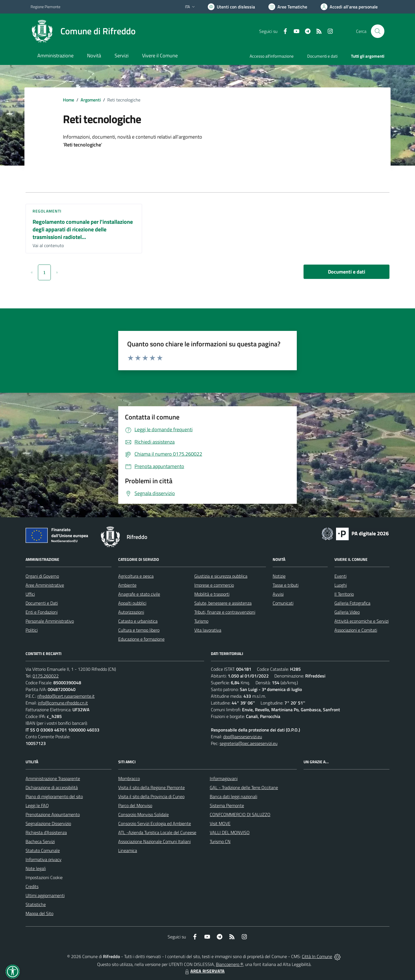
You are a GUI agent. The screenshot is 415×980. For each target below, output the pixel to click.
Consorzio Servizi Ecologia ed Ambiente (155, 823)
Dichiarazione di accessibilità (52, 787)
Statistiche (36, 904)
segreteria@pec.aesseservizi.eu (248, 743)
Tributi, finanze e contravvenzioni (225, 612)
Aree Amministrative (45, 585)
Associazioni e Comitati (356, 630)
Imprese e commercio (214, 585)
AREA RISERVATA (204, 971)
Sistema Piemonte (227, 805)
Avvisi (278, 594)
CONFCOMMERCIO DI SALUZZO (240, 814)
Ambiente (127, 585)
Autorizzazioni (131, 612)
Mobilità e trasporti (212, 594)
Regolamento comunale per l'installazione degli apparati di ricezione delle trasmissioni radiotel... (83, 229)
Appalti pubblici (132, 603)
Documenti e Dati (42, 603)
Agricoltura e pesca (136, 576)
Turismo (201, 621)
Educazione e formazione (141, 639)
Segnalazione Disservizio (48, 823)
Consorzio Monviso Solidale (143, 814)
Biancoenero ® (230, 964)
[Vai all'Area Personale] (349, 7)
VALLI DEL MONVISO (230, 832)
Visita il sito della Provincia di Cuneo (151, 796)
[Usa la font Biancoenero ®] (231, 7)
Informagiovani (224, 778)
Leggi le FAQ (37, 805)
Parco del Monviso (135, 805)
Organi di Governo (42, 576)
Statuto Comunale (43, 850)
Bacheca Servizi (40, 841)
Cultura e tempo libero (139, 630)
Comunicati (283, 603)
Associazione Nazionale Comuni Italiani (154, 841)
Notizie (279, 576)
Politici (32, 630)
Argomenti (91, 100)
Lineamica (128, 850)
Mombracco (129, 778)
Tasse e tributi (286, 585)
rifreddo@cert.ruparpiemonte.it (66, 696)
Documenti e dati (347, 272)
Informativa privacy (44, 859)
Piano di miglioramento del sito (54, 796)
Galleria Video (347, 612)
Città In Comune (317, 956)
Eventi (340, 576)
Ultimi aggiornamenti (45, 895)
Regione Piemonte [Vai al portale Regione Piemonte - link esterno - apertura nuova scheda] (45, 7)
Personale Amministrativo (50, 621)
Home (69, 100)
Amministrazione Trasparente (53, 778)
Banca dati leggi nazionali (233, 796)
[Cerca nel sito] (378, 31)
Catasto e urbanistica (138, 621)
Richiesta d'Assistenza (46, 832)
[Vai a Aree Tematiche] (288, 7)
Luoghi (341, 585)
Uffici (30, 594)
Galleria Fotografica (352, 603)
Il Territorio (344, 594)
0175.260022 (46, 676)
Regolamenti (47, 211)
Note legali (36, 868)
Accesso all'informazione (272, 56)
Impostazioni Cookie (44, 877)
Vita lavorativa (208, 630)
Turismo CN (220, 841)
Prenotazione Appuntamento (53, 814)
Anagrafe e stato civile (139, 594)
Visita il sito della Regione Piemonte (151, 787)
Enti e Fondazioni (42, 612)
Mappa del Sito (39, 913)
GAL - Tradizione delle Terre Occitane (244, 787)
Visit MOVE (220, 823)
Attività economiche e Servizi (362, 621)
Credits (32, 886)
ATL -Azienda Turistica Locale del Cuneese (157, 832)
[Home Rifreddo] (83, 31)
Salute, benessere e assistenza (223, 603)
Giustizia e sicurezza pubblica (221, 576)
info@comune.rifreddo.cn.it (63, 703)
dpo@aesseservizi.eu (243, 737)
